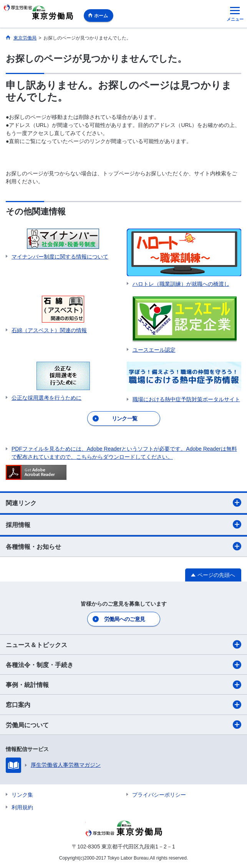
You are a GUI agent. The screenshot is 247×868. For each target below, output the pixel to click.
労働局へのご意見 (124, 619)
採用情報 (123, 524)
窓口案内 (123, 705)
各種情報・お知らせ (123, 546)
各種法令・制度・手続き (123, 665)
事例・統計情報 (123, 685)
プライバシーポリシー (159, 795)
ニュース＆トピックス (123, 644)
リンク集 (22, 795)
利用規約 (22, 807)
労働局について (123, 725)
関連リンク (123, 502)
